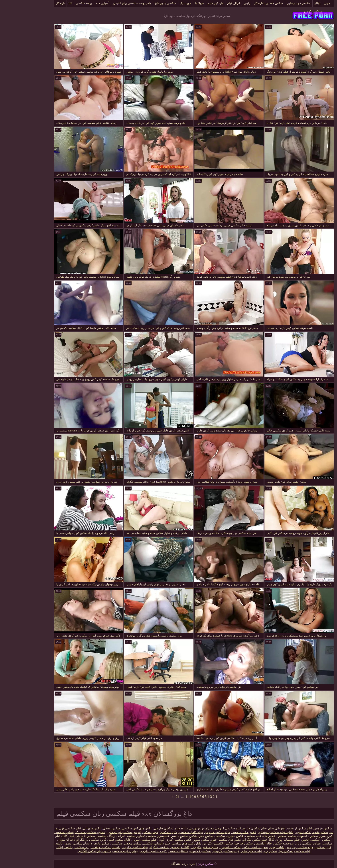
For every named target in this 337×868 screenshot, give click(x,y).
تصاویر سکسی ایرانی (105, 836)
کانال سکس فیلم (94, 840)
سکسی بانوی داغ (140, 3)
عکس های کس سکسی (112, 828)
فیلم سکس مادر (226, 851)
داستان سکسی (153, 851)
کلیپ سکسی (143, 832)
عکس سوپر (277, 832)
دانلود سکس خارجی (179, 847)
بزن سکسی (57, 847)
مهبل (302, 3)
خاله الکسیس (238, 843)
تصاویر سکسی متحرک (65, 832)
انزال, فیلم (208, 3)
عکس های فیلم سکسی (235, 836)
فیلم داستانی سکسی (131, 843)
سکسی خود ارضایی (273, 3)
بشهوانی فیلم (252, 828)
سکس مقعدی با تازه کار (243, 3)
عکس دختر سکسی (219, 832)
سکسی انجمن (285, 840)
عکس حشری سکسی (204, 836)
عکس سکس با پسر (158, 836)
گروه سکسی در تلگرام (66, 840)
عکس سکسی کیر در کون (150, 840)
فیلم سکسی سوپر (119, 840)
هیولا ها (174, 3)
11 (162, 797)
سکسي (302, 843)
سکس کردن (288, 11)
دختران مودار (41, 840)
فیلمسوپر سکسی (132, 836)
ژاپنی (222, 3)
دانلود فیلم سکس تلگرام (69, 851)
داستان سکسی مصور (53, 843)
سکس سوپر (176, 840)
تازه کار (35, 3)
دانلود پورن (251, 847)
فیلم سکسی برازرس (274, 847)
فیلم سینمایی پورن (262, 840)
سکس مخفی (86, 828)
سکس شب (295, 832)
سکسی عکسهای (175, 851)
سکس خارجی (218, 843)
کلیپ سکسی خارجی (128, 851)
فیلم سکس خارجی (192, 832)
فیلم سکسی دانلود (229, 828)
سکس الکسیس (205, 847)
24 (152, 797)
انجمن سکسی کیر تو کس (98, 832)
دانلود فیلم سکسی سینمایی (250, 832)
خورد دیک (160, 3)
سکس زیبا (260, 851)
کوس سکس (125, 832)
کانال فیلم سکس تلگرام (233, 840)
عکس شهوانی (67, 828)
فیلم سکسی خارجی (109, 847)
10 (166, 797)
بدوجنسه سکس (258, 843)
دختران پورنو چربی (176, 828)
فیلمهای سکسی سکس (267, 836)
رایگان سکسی (81, 836)
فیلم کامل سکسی (166, 832)
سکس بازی (76, 843)
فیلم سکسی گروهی (203, 828)
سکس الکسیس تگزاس (193, 843)
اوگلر (292, 3)
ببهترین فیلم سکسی (100, 851)
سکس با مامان (60, 836)
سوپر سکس (292, 836)
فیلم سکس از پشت (275, 828)
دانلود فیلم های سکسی (161, 843)
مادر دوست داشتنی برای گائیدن (107, 3)
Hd (45, 3)
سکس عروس (298, 828)
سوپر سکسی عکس (230, 847)
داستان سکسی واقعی (80, 847)
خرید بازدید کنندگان (158, 864)
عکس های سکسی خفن (201, 840)
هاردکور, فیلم (190, 3)
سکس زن (245, 851)
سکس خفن (181, 836)
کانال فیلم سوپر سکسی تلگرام (144, 847)
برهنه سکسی (59, 3)
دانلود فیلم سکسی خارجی (146, 828)
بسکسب (91, 843)
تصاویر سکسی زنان (283, 843)
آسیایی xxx (77, 3)
